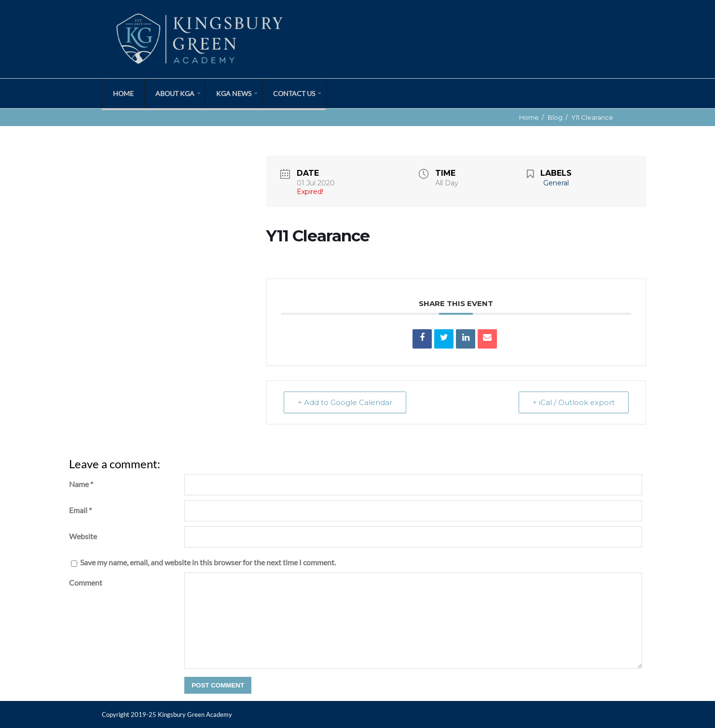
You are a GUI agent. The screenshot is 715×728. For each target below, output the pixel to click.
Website (83, 536)
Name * (81, 484)
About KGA (175, 93)
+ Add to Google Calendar (345, 402)
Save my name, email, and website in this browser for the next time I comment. (208, 562)
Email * (80, 510)
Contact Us (294, 93)
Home (123, 93)
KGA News (234, 93)
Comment (86, 582)
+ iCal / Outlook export (574, 402)
